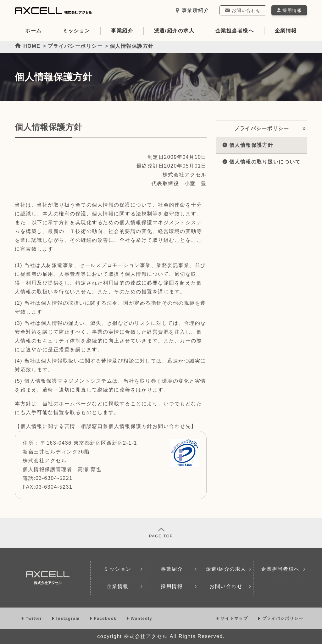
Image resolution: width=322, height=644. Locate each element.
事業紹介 (122, 31)
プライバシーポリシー (75, 46)
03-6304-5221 (54, 478)
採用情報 (179, 586)
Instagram (66, 618)
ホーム (33, 31)
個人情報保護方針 (248, 145)
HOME (28, 46)
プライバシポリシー (280, 618)
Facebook (104, 618)
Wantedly (139, 618)
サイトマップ (233, 618)
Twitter (32, 618)
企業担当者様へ (235, 31)
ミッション (76, 31)
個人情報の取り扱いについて (261, 162)
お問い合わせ (243, 10)
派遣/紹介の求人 (174, 31)
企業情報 (286, 31)
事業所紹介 (192, 10)
